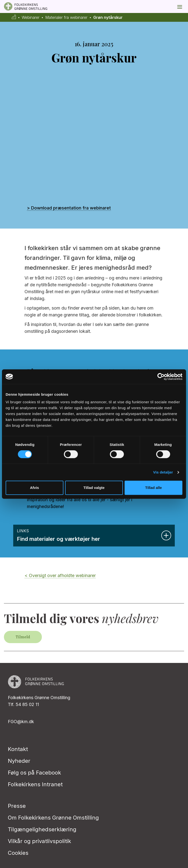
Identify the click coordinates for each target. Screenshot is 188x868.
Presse (17, 806)
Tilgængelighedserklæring (42, 829)
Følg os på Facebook (34, 773)
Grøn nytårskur (108, 17)
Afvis (34, 488)
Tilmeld (23, 637)
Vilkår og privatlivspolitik (39, 841)
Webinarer (31, 17)
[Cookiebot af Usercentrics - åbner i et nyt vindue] (161, 377)
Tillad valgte (94, 488)
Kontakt (18, 749)
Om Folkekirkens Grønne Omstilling (53, 818)
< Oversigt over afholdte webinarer (60, 575)
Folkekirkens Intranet (35, 784)
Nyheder (19, 761)
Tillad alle (153, 488)
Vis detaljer (163, 472)
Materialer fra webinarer (66, 17)
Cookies (18, 853)
